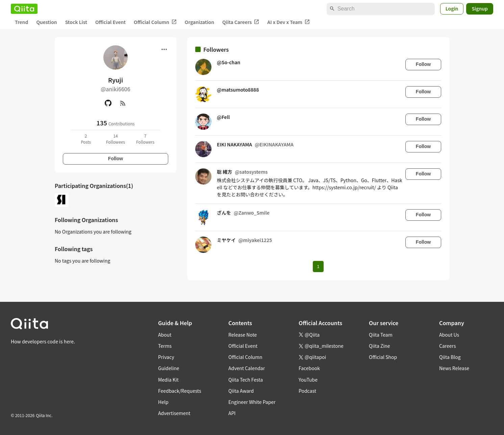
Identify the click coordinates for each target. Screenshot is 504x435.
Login (452, 8)
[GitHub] (108, 103)
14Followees (116, 139)
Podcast (307, 391)
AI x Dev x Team (288, 22)
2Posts (86, 139)
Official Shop (383, 357)
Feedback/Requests (180, 391)
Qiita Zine (380, 346)
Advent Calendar (247, 368)
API (232, 413)
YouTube (308, 380)
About (165, 335)
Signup (480, 8)
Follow (116, 159)
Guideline (169, 368)
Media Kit (168, 380)
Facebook (309, 368)
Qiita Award (241, 391)
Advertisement (174, 413)
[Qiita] (24, 9)
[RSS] (123, 103)
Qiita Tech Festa (246, 380)
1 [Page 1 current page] (318, 267)
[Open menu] (164, 49)
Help (163, 402)
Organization (199, 22)
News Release (454, 368)
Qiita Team (381, 335)
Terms (165, 346)
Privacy (166, 357)
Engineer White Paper (252, 402)
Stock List (76, 22)
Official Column (155, 22)
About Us (449, 335)
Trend (21, 22)
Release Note (243, 335)
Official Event (110, 22)
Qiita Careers (241, 22)
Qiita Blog (450, 357)
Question (46, 22)
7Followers (145, 139)
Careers (447, 346)
